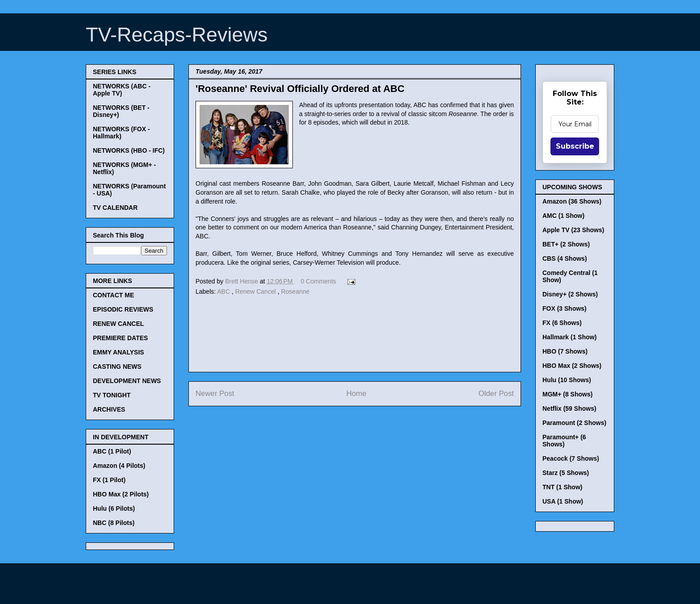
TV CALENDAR (115, 208)
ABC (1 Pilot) (112, 451)
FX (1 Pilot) (109, 480)
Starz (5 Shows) (566, 473)
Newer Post (215, 394)
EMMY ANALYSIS (119, 352)
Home (356, 394)
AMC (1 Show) (563, 216)
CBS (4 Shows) (565, 258)
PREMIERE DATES (120, 338)
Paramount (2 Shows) (574, 423)
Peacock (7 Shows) (571, 458)
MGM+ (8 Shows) (567, 394)
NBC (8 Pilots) (114, 523)
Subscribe (575, 146)
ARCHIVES (109, 409)
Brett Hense (242, 281)
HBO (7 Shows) (565, 351)
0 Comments (318, 281)
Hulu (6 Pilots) (114, 508)
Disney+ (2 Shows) (570, 294)
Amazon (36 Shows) (572, 201)
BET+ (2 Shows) (566, 244)
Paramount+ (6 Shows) (564, 441)
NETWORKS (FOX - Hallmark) (121, 133)
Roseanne (295, 292)
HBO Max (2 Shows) (572, 366)
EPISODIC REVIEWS (123, 309)
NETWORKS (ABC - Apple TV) (122, 90)
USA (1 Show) (563, 501)
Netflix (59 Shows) (569, 408)
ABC (224, 292)
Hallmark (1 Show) (569, 337)
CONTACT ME (113, 295)
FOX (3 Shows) (565, 308)
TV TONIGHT (112, 395)
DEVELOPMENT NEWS (127, 381)
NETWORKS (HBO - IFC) (129, 150)
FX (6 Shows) (562, 323)
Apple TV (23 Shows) (573, 230)
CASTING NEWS (117, 367)
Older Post (496, 394)
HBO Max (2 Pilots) (121, 494)
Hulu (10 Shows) (567, 380)
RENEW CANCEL (118, 324)
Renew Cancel (256, 292)
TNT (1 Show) (562, 487)
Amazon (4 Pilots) (119, 466)
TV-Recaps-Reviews (177, 35)
